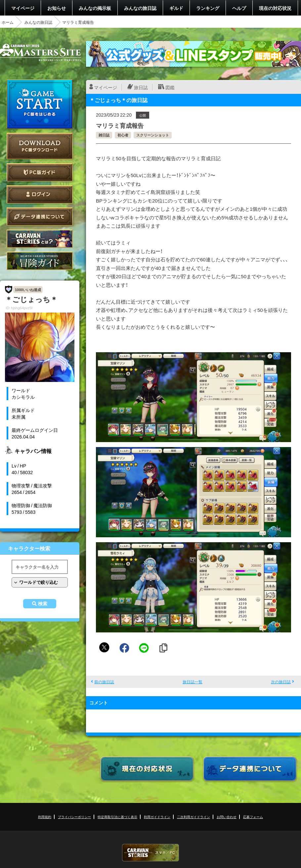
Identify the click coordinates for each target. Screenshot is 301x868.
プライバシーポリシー (74, 817)
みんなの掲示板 (95, 8)
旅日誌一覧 (193, 682)
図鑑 (170, 87)
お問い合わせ (227, 817)
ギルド (176, 8)
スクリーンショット (153, 135)
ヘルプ (239, 8)
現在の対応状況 (275, 8)
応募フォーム (253, 817)
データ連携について (40, 217)
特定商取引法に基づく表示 (117, 817)
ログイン (40, 194)
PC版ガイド (40, 172)
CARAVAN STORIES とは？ (40, 239)
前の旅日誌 (104, 682)
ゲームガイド (40, 261)
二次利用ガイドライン (193, 817)
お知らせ (57, 8)
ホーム (8, 22)
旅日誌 (141, 87)
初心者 (123, 135)
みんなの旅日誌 (140, 8)
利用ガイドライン (157, 817)
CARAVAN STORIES (150, 853)
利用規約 (45, 817)
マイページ (23, 8)
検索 (43, 604)
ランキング (208, 8)
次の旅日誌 (281, 682)
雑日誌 (104, 135)
